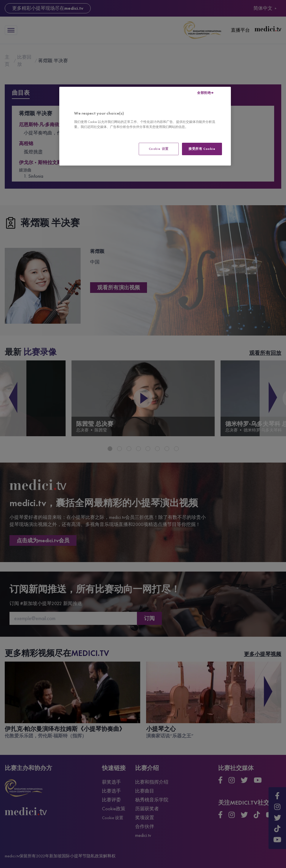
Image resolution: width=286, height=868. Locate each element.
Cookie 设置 (159, 149)
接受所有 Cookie (202, 149)
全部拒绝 (204, 93)
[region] (145, 126)
